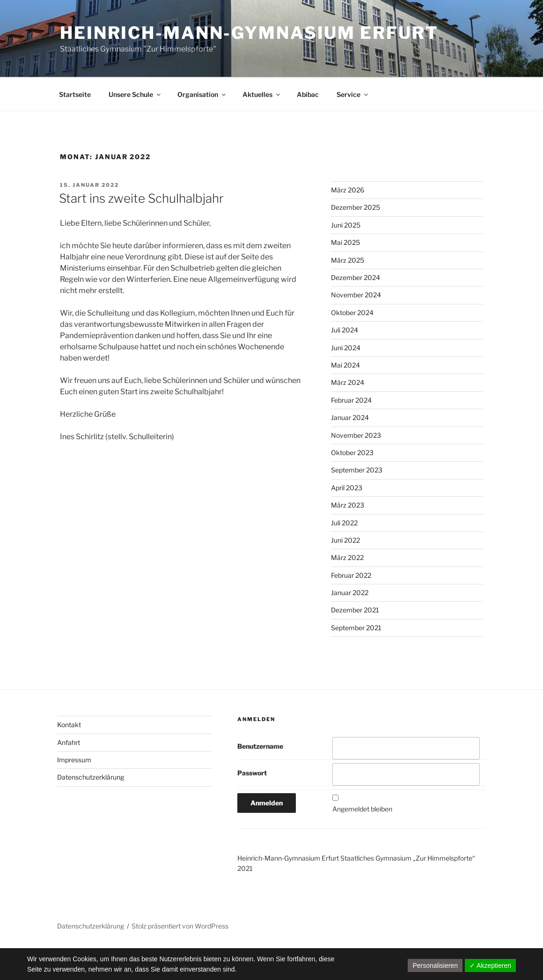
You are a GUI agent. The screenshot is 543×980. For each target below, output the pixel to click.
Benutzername (260, 746)
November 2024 (356, 295)
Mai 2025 (345, 242)
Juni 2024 (346, 348)
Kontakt (69, 725)
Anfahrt (69, 742)
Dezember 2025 (356, 207)
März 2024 (348, 382)
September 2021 (356, 628)
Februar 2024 (351, 400)
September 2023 (357, 470)
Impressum (74, 760)
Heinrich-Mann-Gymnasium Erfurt (249, 33)
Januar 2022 (350, 593)
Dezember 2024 (356, 277)
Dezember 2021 (355, 610)
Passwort (252, 773)
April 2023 (347, 488)
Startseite (75, 94)
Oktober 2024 (352, 313)
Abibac (308, 94)
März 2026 (348, 190)
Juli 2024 (345, 330)
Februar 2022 (351, 575)
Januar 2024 (350, 417)
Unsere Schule (135, 94)
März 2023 (348, 505)
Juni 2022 (345, 540)
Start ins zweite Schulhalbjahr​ (141, 198)
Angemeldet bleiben (362, 809)
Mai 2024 (345, 365)
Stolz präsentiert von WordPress (180, 926)
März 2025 (348, 260)
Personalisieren (435, 965)
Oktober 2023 (352, 453)
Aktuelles (262, 94)
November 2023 (356, 435)
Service (353, 94)
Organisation (202, 94)
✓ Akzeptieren (490, 965)
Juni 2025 (346, 225)
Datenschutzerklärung (91, 777)
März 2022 (347, 557)
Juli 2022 (344, 523)
